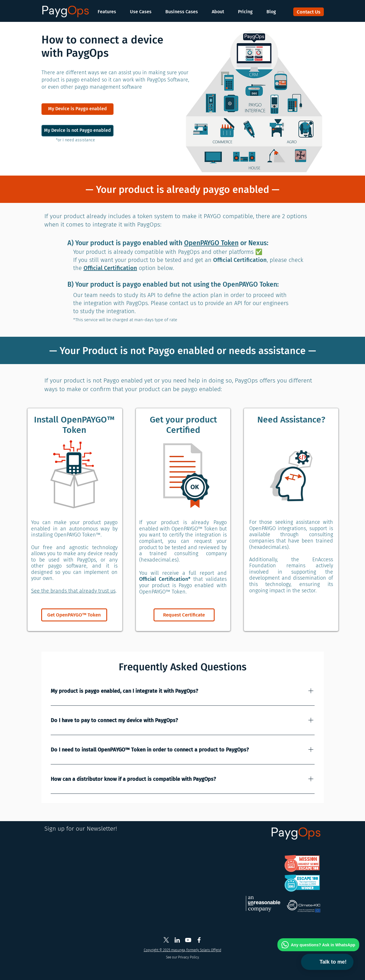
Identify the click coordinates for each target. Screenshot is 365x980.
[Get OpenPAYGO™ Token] (74, 615)
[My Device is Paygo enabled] (77, 109)
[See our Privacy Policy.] (183, 957)
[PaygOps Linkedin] (177, 940)
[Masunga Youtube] (188, 940)
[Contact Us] (309, 12)
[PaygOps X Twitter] (166, 940)
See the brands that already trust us (73, 591)
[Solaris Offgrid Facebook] (199, 940)
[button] (110, 12)
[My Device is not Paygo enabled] (77, 131)
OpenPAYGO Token (211, 243)
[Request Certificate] (184, 615)
